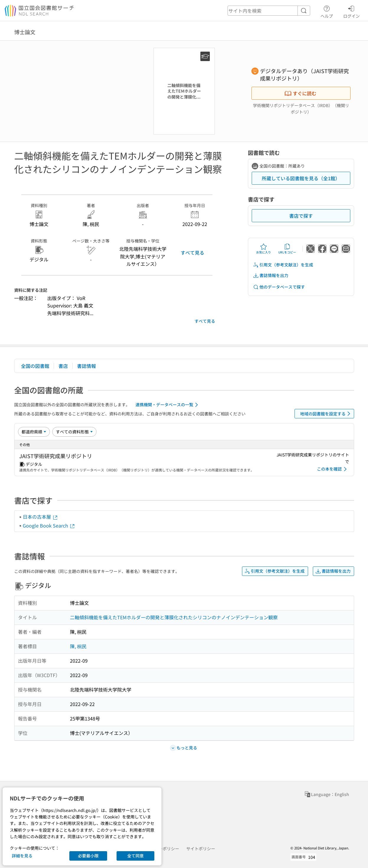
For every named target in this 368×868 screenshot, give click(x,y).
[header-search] (269, 11)
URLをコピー (287, 249)
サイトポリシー (201, 849)
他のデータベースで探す (279, 287)
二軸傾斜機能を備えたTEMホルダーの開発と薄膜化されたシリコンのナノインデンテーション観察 (174, 617)
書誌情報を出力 (271, 275)
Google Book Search (49, 525)
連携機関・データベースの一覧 (168, 405)
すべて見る (192, 253)
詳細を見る (22, 856)
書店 (63, 366)
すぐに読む (300, 93)
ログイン (351, 11)
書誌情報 (86, 366)
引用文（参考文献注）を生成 (283, 265)
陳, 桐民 (78, 646)
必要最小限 (88, 856)
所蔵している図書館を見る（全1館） (301, 178)
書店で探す (301, 216)
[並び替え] (34, 432)
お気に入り (264, 249)
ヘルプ (327, 11)
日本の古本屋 (40, 517)
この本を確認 (333, 469)
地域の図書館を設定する (326, 414)
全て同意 (135, 856)
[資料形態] (74, 432)
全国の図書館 (35, 366)
